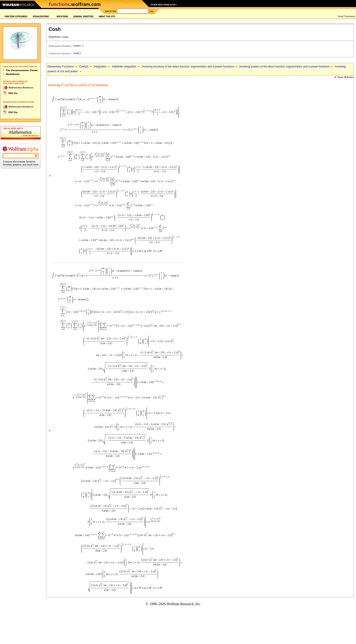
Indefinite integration (124, 67)
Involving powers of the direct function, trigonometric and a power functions (284, 67)
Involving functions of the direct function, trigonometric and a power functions (188, 67)
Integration (100, 67)
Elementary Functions (61, 67)
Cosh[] (84, 67)
